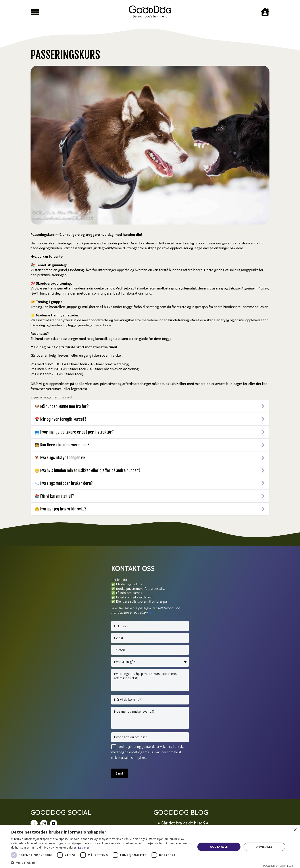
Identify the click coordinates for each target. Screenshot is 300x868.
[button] (101, 862)
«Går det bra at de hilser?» (183, 823)
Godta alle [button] (219, 847)
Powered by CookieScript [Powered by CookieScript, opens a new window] (280, 866)
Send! (120, 773)
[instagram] (44, 823)
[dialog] (150, 847)
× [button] (295, 830)
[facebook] (34, 823)
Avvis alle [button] (264, 847)
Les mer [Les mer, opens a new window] (84, 848)
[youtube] (54, 823)
